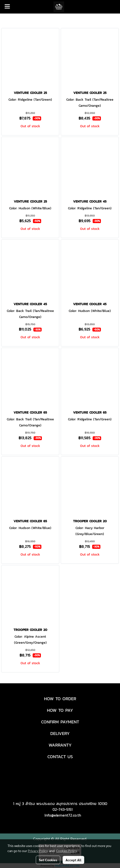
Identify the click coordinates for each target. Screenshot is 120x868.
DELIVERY (60, 733)
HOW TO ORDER (60, 699)
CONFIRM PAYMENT (60, 722)
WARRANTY (60, 745)
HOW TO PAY (60, 710)
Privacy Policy (38, 851)
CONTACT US (60, 757)
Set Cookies (48, 860)
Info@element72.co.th (63, 815)
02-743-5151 (63, 809)
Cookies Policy (67, 851)
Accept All (73, 860)
